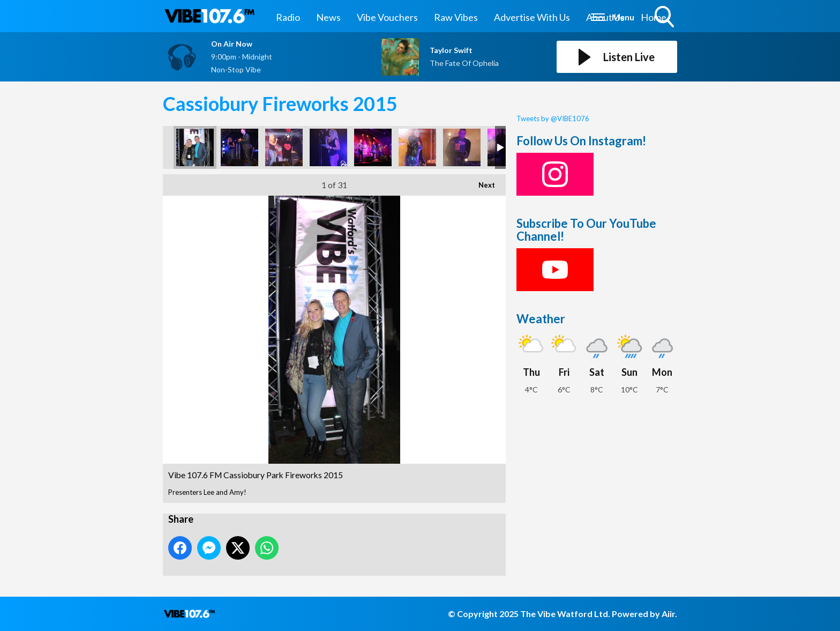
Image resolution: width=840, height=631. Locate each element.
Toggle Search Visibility (665, 18)
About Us (605, 17)
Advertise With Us (532, 17)
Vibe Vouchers (387, 17)
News (328, 17)
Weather (541, 319)
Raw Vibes (456, 17)
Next (481, 182)
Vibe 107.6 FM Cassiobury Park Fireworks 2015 (195, 147)
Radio (288, 17)
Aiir (668, 614)
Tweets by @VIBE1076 (553, 118)
